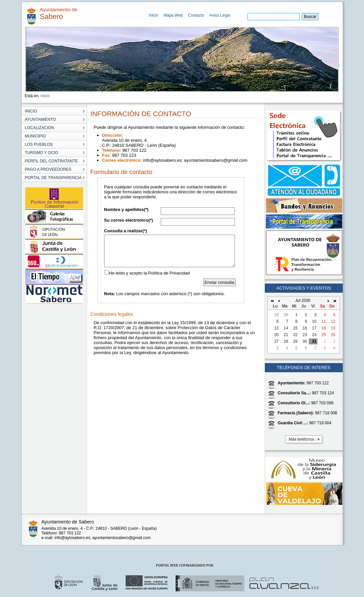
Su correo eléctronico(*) (129, 220)
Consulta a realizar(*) (126, 231)
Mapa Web (173, 15)
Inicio (154, 15)
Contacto (196, 15)
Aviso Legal (220, 15)
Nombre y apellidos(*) (126, 209)
